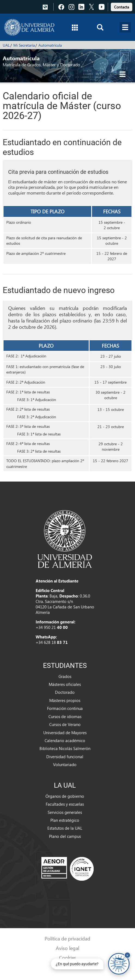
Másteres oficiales (65, 684)
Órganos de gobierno (65, 796)
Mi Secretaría (24, 45)
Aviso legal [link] (67, 948)
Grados (65, 676)
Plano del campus (65, 836)
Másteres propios (65, 700)
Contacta (122, 7)
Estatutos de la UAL (65, 828)
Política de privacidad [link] (67, 938)
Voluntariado (65, 764)
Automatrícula (50, 45)
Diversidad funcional (65, 757)
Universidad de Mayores (65, 733)
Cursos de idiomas (65, 716)
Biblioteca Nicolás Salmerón (65, 748)
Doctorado (65, 692)
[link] (122, 6)
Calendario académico (65, 740)
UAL (6, 45)
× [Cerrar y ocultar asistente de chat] (127, 955)
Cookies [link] (68, 957)
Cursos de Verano (65, 724)
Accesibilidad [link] (68, 967)
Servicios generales (65, 812)
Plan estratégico (65, 820)
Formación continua (65, 708)
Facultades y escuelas (65, 804)
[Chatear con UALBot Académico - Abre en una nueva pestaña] (119, 964)
